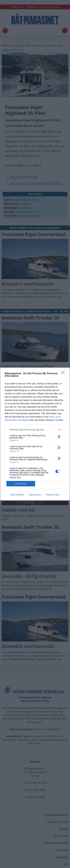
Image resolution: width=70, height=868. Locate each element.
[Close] (64, 374)
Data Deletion (17, 495)
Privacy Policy (53, 495)
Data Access (35, 495)
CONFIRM (21, 484)
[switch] (58, 437)
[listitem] (35, 430)
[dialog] (35, 434)
